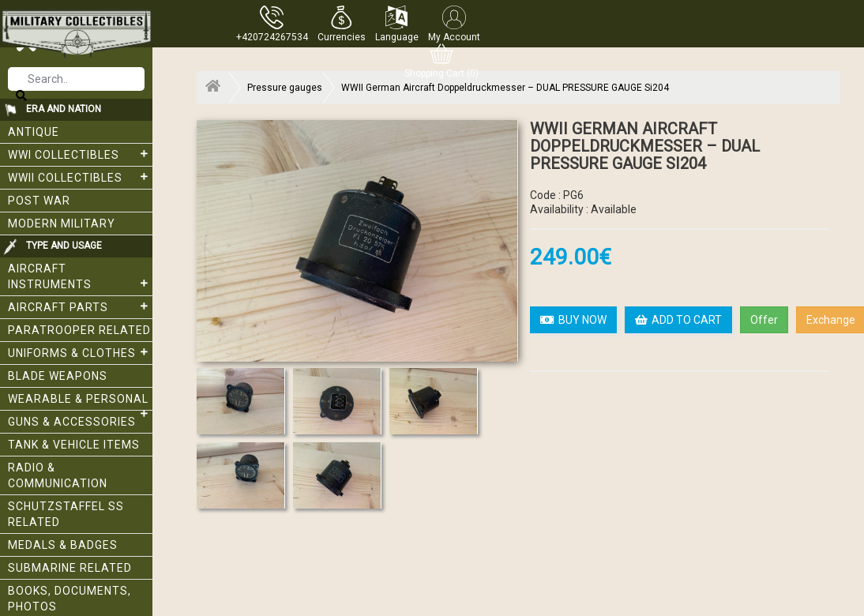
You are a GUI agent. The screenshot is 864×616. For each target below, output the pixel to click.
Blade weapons (58, 376)
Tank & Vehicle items (74, 445)
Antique (34, 132)
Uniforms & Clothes (80, 352)
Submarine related (70, 568)
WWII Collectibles (80, 177)
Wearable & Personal (80, 402)
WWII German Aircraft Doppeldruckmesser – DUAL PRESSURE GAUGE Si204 (505, 88)
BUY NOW (573, 320)
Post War (39, 201)
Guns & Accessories (72, 422)
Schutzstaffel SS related (66, 514)
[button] (342, 24)
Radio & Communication (58, 475)
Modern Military (62, 223)
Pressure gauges (285, 88)
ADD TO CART (678, 320)
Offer (764, 320)
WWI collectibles (80, 154)
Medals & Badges (63, 545)
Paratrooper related (79, 330)
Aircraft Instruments (80, 276)
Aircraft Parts (80, 306)
